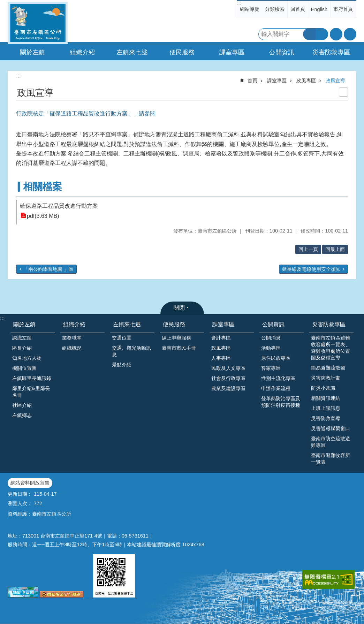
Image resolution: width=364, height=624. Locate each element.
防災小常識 (323, 388)
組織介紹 (74, 324)
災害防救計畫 (326, 378)
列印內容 (343, 92)
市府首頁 (343, 9)
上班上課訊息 (326, 408)
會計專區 (221, 338)
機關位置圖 (24, 368)
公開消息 (271, 338)
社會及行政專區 (228, 378)
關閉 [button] (179, 308)
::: (239, 3)
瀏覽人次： (20, 503)
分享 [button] (350, 34)
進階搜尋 (322, 34)
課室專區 (277, 81)
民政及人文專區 (228, 368)
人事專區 (221, 358)
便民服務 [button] (182, 52)
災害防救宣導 (326, 418)
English (319, 9)
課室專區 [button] (232, 52)
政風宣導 (335, 81)
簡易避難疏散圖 (328, 368)
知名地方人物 (27, 358)
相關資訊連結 (326, 398)
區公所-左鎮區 (38, 23)
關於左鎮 (24, 324)
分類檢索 (275, 9)
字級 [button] (336, 34)
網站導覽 (250, 9)
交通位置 (122, 338)
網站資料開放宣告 (30, 483)
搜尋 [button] (309, 34)
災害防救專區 (329, 324)
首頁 (252, 81)
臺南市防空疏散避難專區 (331, 442)
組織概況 (72, 348)
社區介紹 (22, 405)
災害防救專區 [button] (331, 52)
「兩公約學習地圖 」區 (48, 269)
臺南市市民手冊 (179, 348)
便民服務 (174, 324)
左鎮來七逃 (127, 324)
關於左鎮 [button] (32, 52)
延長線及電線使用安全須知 (311, 269)
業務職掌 (72, 338)
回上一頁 (308, 249)
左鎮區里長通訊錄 (32, 378)
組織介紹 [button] (82, 52)
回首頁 (298, 9)
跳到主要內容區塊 (4, 4)
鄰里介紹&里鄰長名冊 (31, 392)
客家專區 (271, 368)
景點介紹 (122, 365)
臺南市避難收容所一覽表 (331, 459)
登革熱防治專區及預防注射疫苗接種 (281, 402)
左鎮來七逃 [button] (132, 52)
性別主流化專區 (278, 378)
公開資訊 (273, 324)
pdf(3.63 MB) (43, 216)
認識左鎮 (22, 338)
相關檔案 (43, 187)
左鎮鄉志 (22, 415)
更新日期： (20, 494)
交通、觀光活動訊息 (131, 351)
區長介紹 (22, 348)
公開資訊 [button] (282, 52)
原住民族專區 (276, 358)
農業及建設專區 (228, 388)
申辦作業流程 (276, 388)
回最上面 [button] (335, 249)
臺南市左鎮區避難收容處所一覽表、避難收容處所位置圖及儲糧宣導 (331, 348)
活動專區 (271, 348)
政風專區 (306, 81)
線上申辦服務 (176, 338)
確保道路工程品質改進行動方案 (59, 206)
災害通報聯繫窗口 (331, 428)
